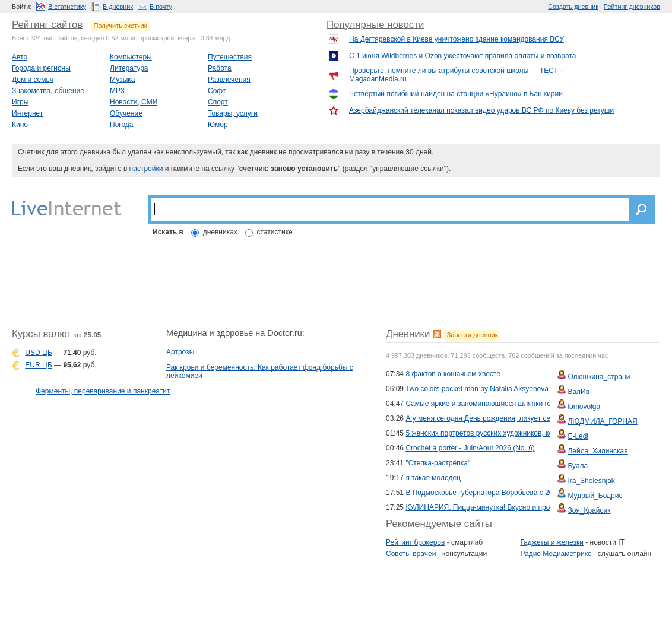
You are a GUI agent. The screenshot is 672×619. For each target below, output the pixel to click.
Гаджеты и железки (551, 542)
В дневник (118, 7)
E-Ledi (578, 436)
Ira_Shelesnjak (591, 481)
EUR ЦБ (38, 365)
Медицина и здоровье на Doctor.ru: (235, 333)
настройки (146, 169)
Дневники (408, 334)
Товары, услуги (233, 113)
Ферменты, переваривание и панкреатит (103, 391)
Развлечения (229, 80)
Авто (20, 57)
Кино (20, 125)
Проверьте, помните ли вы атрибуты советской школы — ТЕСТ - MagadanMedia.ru (456, 75)
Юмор (218, 125)
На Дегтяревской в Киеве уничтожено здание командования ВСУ (457, 39)
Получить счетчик (121, 26)
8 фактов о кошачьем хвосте (453, 374)
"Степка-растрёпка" (438, 463)
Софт (217, 91)
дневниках (220, 232)
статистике (275, 232)
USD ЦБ (38, 353)
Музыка (122, 80)
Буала (578, 466)
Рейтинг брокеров (415, 542)
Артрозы (180, 352)
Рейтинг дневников (632, 7)
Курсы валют (42, 334)
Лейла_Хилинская (597, 451)
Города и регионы (41, 68)
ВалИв (579, 392)
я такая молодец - (435, 478)
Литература (129, 68)
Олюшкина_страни (599, 377)
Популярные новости (375, 25)
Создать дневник (573, 7)
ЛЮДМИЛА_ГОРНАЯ (602, 421)
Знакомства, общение (48, 91)
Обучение (126, 113)
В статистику (67, 7)
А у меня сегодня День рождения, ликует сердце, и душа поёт (508, 418)
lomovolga (584, 407)
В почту (161, 7)
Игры (20, 102)
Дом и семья (33, 80)
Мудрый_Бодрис (595, 496)
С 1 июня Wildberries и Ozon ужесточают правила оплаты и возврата (462, 56)
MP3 (117, 91)
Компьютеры (131, 57)
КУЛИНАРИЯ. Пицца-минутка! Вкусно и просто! (484, 507)
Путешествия (230, 57)
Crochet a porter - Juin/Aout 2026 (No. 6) (470, 448)
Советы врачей (411, 554)
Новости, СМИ (134, 102)
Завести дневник (473, 335)
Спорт (218, 102)
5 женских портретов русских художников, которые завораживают (514, 433)
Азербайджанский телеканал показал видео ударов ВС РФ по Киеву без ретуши (481, 110)
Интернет (27, 113)
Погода (122, 125)
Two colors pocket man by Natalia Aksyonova (477, 389)
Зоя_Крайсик (589, 510)
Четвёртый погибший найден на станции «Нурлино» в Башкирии (456, 94)
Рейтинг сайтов (47, 25)
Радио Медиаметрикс (556, 554)
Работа (220, 68)
